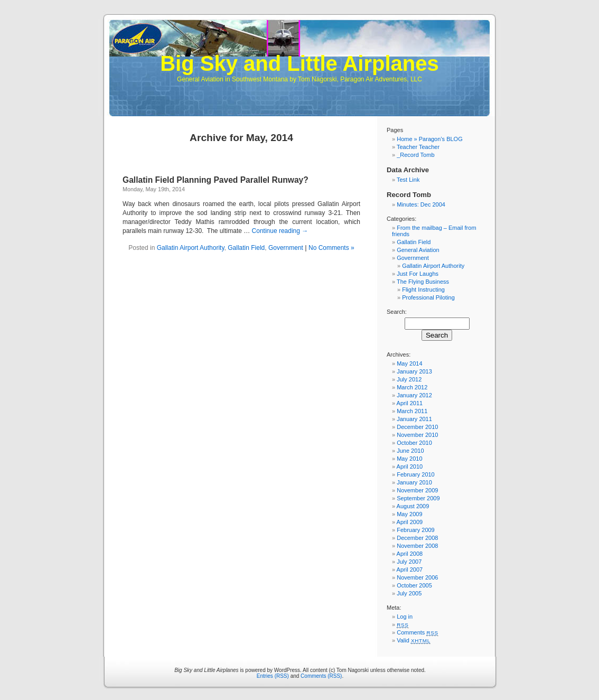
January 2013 (414, 371)
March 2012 (412, 387)
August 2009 (413, 506)
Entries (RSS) (273, 676)
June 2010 (410, 451)
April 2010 (410, 466)
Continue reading (280, 231)
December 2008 (417, 538)
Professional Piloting (428, 297)
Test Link (408, 180)
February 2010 (416, 474)
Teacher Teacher (418, 147)
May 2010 (409, 459)
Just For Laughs (418, 274)
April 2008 (410, 554)
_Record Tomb (415, 155)
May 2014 (409, 363)
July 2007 (409, 562)
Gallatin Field (246, 248)
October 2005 (414, 585)
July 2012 (409, 379)
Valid (414, 640)
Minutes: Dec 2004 (421, 204)
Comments (418, 632)
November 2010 (417, 435)
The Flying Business (423, 282)
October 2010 (414, 443)
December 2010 (417, 427)
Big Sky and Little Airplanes (299, 63)
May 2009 (409, 514)
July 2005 (409, 593)
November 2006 (417, 577)
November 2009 (417, 490)
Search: (397, 312)
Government (286, 248)
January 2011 (414, 419)
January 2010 (414, 482)
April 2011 (410, 403)
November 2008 (417, 546)
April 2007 (410, 570)
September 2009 (418, 498)
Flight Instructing (423, 290)
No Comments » (331, 248)
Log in (405, 617)
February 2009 (416, 530)
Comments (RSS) (321, 676)
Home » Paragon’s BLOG (430, 139)
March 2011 (412, 411)
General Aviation (418, 250)
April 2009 (410, 522)
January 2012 (414, 395)
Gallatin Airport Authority (191, 248)
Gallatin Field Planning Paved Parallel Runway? (216, 180)
